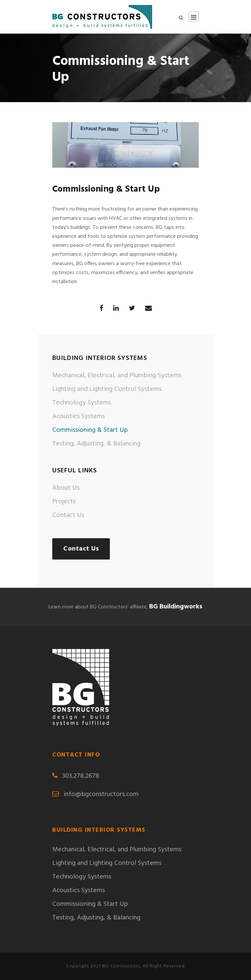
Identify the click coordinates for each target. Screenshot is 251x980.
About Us (66, 488)
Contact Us (68, 515)
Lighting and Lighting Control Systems (107, 389)
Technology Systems (82, 403)
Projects (64, 502)
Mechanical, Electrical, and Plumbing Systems (117, 376)
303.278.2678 (81, 776)
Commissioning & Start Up (90, 430)
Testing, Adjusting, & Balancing (96, 444)
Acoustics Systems (79, 416)
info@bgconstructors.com (101, 794)
